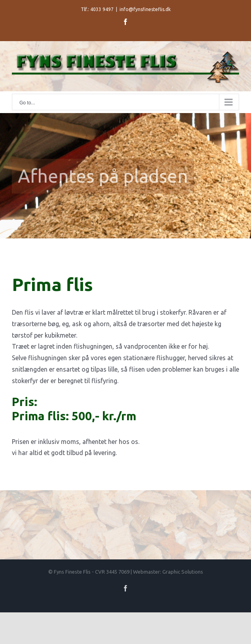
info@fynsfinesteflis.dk (145, 9)
